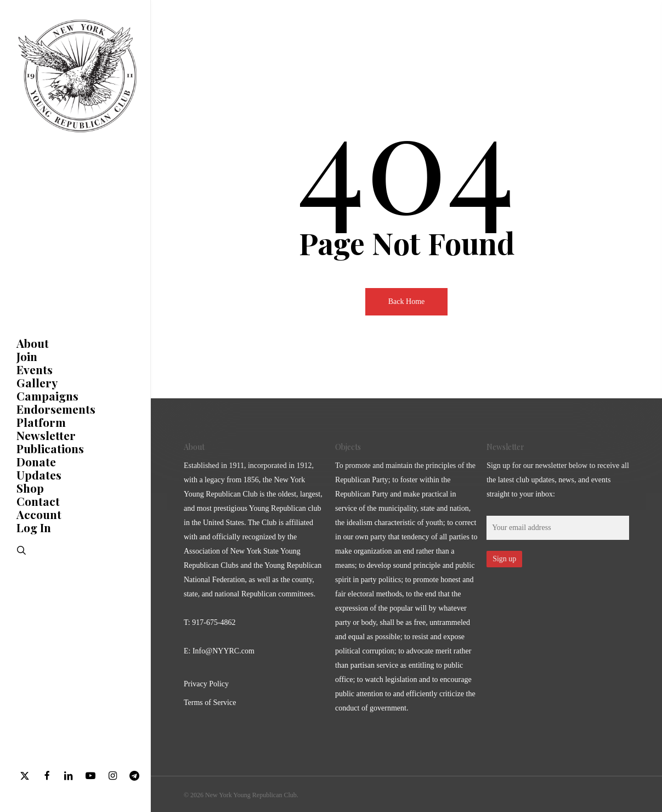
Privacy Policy (206, 684)
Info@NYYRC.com (224, 651)
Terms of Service (210, 703)
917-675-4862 (214, 622)
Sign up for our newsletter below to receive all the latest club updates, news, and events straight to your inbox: (558, 480)
